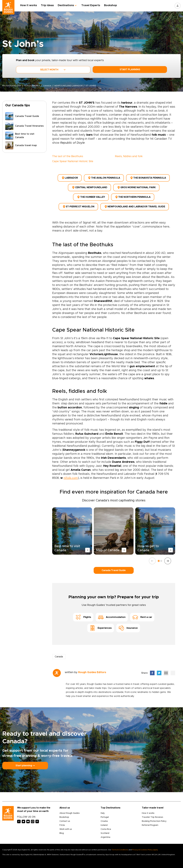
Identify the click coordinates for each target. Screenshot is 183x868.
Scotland (105, 829)
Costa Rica (106, 825)
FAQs (62, 821)
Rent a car (142, 613)
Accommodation (112, 613)
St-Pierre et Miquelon (78, 203)
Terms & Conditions (120, 846)
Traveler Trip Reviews (152, 813)
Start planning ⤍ (25, 762)
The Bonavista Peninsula (148, 177)
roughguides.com (12, 86)
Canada (50, 86)
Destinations (67, 5)
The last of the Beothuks (68, 156)
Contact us (65, 817)
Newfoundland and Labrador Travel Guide (135, 203)
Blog (62, 829)
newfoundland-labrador (72, 86)
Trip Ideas (49, 5)
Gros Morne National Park (136, 186)
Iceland (104, 821)
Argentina (105, 833)
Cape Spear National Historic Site (73, 161)
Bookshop (112, 5)
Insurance (128, 624)
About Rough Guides (70, 809)
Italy (103, 809)
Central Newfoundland (89, 186)
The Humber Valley (91, 195)
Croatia (104, 817)
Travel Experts (92, 5)
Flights (83, 613)
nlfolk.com (71, 474)
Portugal (105, 813)
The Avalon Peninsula (104, 177)
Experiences (101, 624)
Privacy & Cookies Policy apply (145, 846)
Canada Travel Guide (114, 566)
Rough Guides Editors (92, 668)
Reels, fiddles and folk (129, 156)
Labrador (70, 177)
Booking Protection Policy (154, 817)
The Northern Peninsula (133, 195)
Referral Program (150, 821)
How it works (30, 5)
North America (34, 86)
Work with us (66, 825)
